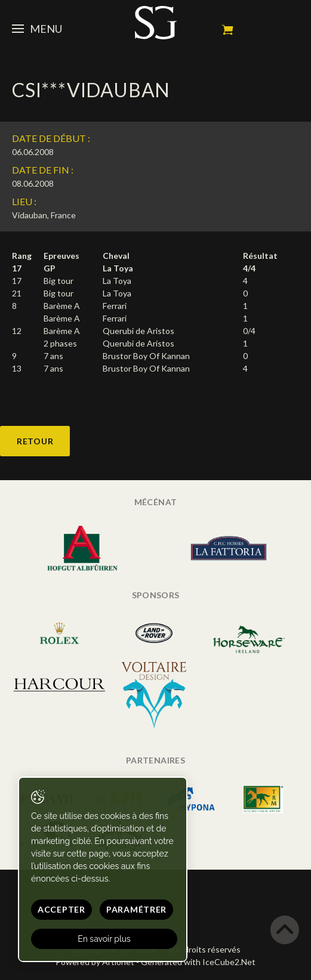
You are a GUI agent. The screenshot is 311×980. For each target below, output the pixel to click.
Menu (37, 29)
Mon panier (227, 30)
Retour (35, 441)
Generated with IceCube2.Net (198, 962)
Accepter (61, 909)
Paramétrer (136, 909)
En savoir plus (104, 939)
